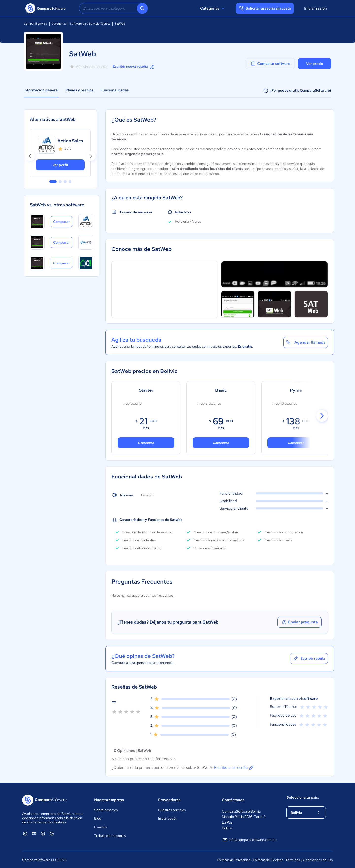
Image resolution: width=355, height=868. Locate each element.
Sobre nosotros (106, 810)
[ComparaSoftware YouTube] (34, 833)
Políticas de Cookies (268, 860)
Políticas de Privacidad (234, 860)
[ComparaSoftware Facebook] (43, 833)
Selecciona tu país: (303, 797)
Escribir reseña (309, 658)
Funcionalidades (115, 90)
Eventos (100, 827)
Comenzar (221, 443)
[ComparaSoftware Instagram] (52, 833)
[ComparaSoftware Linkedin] (25, 833)
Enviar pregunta (300, 622)
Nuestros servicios (172, 810)
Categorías (213, 8)
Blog (98, 818)
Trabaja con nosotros (110, 836)
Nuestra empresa (109, 800)
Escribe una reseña (234, 768)
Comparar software (270, 64)
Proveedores (169, 800)
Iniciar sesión (316, 8)
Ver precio (315, 64)
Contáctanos (233, 800)
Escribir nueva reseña (134, 67)
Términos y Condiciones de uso (309, 860)
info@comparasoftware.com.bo (249, 840)
